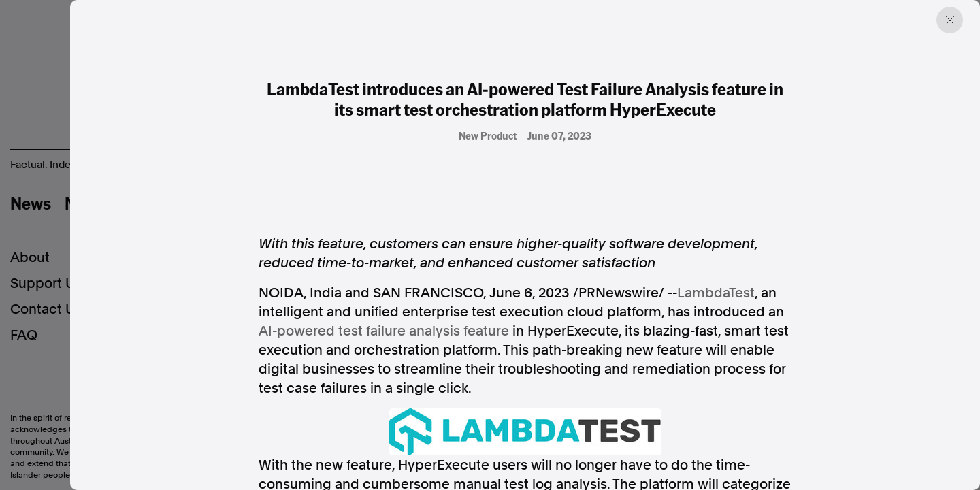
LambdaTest (716, 293)
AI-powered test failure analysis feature (384, 331)
